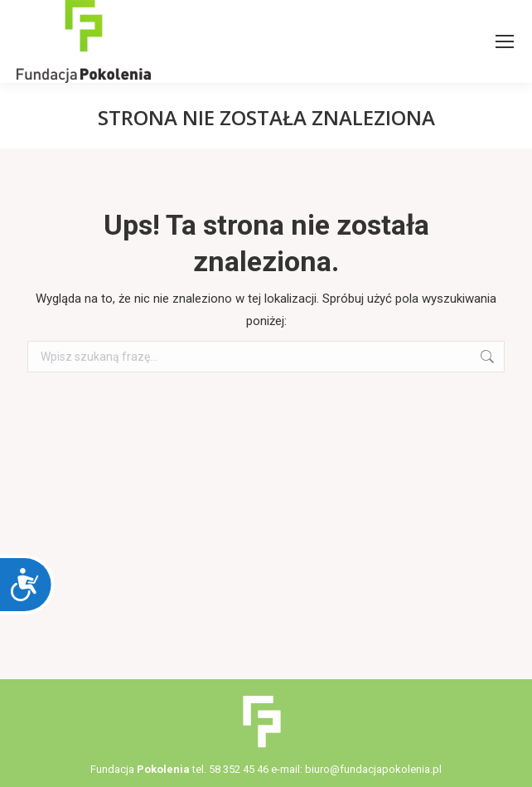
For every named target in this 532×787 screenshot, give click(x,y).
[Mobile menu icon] (505, 41)
